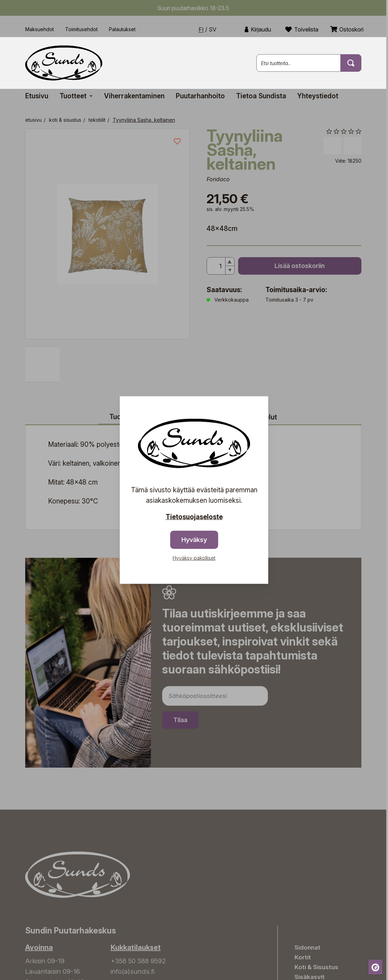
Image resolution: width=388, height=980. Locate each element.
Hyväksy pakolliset (194, 558)
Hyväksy (194, 540)
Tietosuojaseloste (194, 517)
